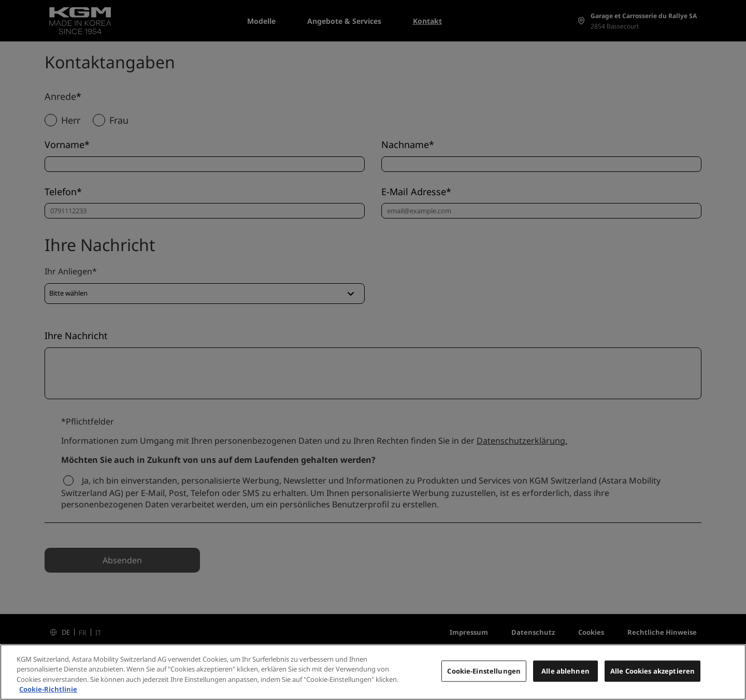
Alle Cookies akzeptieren (652, 677)
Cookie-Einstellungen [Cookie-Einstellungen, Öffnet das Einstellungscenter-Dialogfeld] (484, 677)
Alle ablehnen (565, 677)
